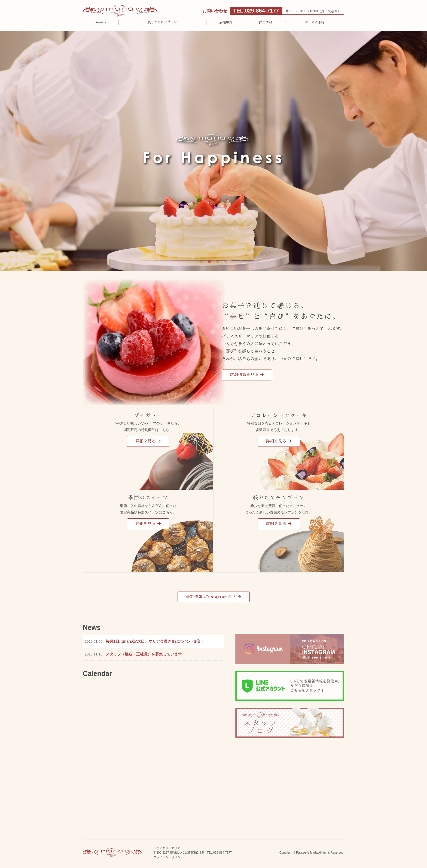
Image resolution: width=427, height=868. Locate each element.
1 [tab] (201, 262)
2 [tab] (209, 262)
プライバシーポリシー (168, 857)
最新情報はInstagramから (211, 597)
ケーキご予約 (315, 22)
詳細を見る (146, 441)
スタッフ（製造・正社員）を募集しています (144, 654)
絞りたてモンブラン (162, 22)
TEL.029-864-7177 (256, 11)
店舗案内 (226, 22)
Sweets (101, 22)
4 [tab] (226, 262)
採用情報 (266, 22)
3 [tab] (218, 262)
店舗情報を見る (244, 375)
